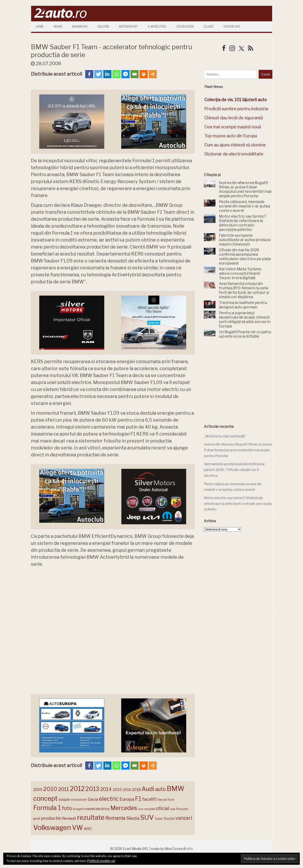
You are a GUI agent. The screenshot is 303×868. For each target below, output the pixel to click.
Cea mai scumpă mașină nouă (233, 127)
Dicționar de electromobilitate (234, 154)
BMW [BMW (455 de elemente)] (176, 789)
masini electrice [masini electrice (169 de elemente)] (97, 809)
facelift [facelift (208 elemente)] (149, 799)
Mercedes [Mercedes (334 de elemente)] (124, 808)
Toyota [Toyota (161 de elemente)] (169, 819)
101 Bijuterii (185, 27)
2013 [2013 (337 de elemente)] (92, 789)
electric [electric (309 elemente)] (109, 799)
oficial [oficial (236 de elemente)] (163, 808)
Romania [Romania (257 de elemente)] (115, 818)
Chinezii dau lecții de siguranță (234, 118)
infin (190, 849)
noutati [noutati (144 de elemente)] (150, 809)
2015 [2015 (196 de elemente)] (117, 789)
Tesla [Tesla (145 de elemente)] (159, 819)
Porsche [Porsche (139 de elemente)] (182, 809)
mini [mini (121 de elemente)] (141, 809)
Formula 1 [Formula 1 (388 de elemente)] (47, 808)
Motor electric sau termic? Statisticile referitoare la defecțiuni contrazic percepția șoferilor (238, 504)
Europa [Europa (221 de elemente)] (127, 799)
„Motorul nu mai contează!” (225, 436)
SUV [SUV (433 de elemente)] (147, 817)
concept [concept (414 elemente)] (45, 798)
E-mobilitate (157, 27)
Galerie (103, 27)
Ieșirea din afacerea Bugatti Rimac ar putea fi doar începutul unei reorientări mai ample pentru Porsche (238, 450)
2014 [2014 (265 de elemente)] (106, 789)
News (58, 27)
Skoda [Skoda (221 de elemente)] (133, 818)
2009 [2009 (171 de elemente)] (38, 790)
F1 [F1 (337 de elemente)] (138, 799)
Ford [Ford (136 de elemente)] (171, 800)
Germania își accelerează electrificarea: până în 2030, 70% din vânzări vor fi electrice (234, 470)
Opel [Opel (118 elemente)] (173, 809)
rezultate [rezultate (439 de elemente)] (91, 817)
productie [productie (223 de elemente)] (51, 818)
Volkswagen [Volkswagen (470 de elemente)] (52, 828)
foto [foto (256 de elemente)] (67, 808)
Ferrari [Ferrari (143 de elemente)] (162, 800)
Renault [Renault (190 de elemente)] (69, 818)
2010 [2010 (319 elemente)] (50, 789)
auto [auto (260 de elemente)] (160, 789)
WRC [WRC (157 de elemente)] (88, 829)
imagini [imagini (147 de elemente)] (78, 809)
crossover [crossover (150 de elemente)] (79, 800)
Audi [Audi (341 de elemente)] (148, 789)
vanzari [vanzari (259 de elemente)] (184, 818)
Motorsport (129, 27)
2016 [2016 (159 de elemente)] (127, 790)
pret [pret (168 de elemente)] (37, 818)
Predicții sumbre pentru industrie (236, 109)
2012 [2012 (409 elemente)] (77, 789)
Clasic (209, 27)
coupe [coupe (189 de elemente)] (64, 799)
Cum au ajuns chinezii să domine (235, 145)
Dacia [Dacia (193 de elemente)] (93, 799)
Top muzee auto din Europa (231, 136)
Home (40, 27)
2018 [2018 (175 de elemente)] (136, 790)
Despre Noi (232, 27)
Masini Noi (80, 27)
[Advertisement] (239, 381)
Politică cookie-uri (101, 861)
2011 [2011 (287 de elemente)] (64, 789)
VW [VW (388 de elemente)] (77, 828)
